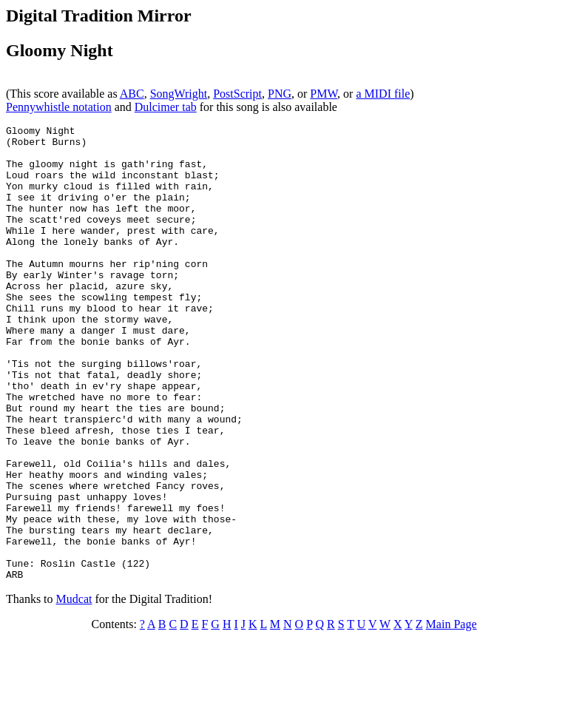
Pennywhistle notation (59, 107)
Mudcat (74, 690)
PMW (324, 94)
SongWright (179, 94)
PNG (280, 94)
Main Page (452, 715)
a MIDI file (383, 94)
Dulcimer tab (166, 107)
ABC (132, 94)
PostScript (237, 94)
